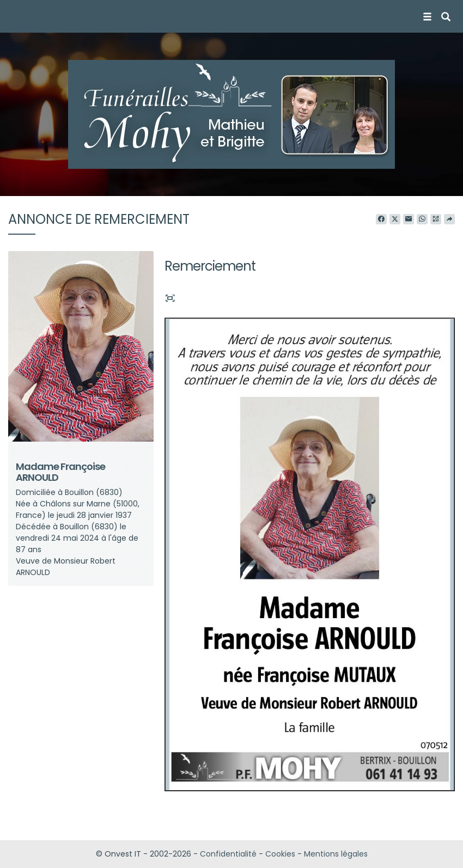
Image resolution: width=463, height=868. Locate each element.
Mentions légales (336, 854)
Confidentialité (228, 854)
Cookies (280, 854)
